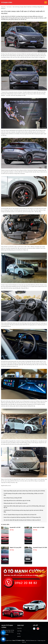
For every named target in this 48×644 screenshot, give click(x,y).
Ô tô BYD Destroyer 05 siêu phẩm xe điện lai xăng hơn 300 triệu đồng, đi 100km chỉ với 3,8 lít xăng (23, 494)
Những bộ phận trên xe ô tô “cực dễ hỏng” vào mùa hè (15, 503)
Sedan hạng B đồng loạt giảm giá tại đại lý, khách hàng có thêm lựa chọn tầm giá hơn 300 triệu (24, 491)
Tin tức (19, 634)
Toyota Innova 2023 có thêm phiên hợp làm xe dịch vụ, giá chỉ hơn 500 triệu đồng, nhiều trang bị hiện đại (24, 507)
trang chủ (3, 7)
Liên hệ (19, 636)
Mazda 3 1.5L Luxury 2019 (15, 548)
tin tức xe (9, 7)
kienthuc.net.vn (8, 486)
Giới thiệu (19, 631)
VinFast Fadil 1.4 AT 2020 (39, 527)
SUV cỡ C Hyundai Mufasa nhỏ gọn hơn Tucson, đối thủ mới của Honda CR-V (20, 515)
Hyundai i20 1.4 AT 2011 (15, 527)
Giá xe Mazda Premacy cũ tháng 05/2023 (12, 498)
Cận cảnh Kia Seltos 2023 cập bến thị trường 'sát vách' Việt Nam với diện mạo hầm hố (22, 520)
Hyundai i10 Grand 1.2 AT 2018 (40, 548)
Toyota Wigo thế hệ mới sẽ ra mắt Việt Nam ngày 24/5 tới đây (16, 501)
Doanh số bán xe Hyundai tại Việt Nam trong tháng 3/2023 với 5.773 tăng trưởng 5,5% (22, 517)
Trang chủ (19, 628)
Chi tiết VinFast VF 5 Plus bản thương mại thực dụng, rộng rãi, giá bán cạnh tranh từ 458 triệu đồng (23, 511)
